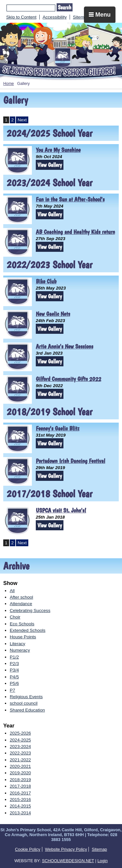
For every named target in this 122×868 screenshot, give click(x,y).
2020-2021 (20, 766)
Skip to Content (21, 17)
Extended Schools (28, 630)
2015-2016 (20, 800)
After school (21, 597)
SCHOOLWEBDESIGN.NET (68, 861)
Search (65, 7)
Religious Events (26, 697)
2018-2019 (20, 780)
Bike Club (46, 281)
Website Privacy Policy (66, 849)
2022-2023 (20, 753)
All (12, 591)
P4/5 (14, 677)
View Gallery (50, 165)
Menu (100, 15)
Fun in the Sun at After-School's (70, 199)
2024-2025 (20, 740)
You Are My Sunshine (58, 150)
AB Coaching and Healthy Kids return (75, 232)
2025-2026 (20, 733)
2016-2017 (20, 793)
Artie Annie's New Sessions (64, 346)
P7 (13, 690)
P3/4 (14, 670)
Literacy (18, 644)
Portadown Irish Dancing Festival (70, 461)
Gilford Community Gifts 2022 (68, 379)
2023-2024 (20, 746)
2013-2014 (20, 813)
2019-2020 (20, 773)
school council (24, 703)
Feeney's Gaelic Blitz (58, 428)
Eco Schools (22, 624)
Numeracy (20, 650)
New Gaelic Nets (53, 314)
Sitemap (81, 17)
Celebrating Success (30, 610)
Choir (15, 617)
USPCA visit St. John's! (61, 510)
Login (102, 861)
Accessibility (55, 17)
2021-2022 (20, 760)
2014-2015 (20, 806)
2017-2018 (20, 786)
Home (9, 84)
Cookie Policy (28, 849)
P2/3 (14, 664)
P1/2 (14, 657)
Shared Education (27, 710)
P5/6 (14, 683)
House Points (23, 637)
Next (22, 120)
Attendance (21, 604)
